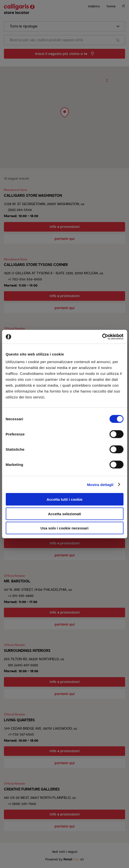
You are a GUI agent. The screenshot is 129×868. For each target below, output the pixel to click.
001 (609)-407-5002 (23, 665)
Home (111, 6)
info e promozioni (65, 227)
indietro (94, 6)
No (79, 456)
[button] (62, 111)
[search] (64, 26)
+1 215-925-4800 (21, 596)
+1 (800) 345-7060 (22, 804)
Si (50, 456)
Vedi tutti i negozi (65, 852)
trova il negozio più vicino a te (61, 54)
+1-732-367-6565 (21, 734)
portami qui (65, 239)
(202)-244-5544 (20, 210)
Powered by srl (64, 859)
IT (124, 6)
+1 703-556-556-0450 (25, 279)
